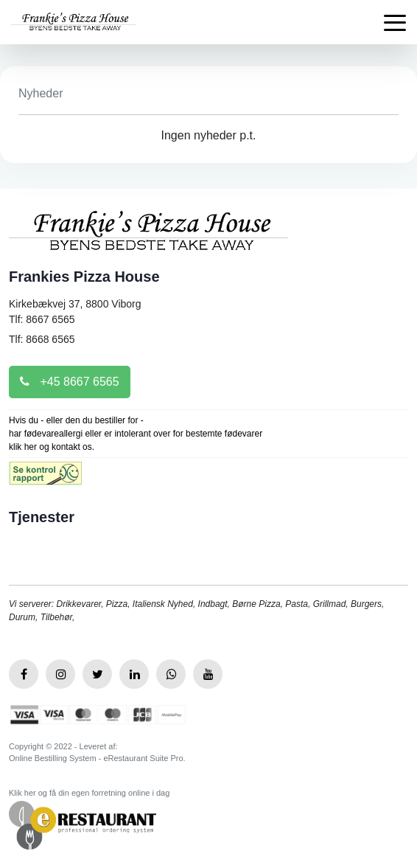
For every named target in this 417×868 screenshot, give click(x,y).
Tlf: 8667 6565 (42, 319)
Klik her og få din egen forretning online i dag (89, 793)
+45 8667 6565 (70, 382)
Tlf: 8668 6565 (42, 339)
